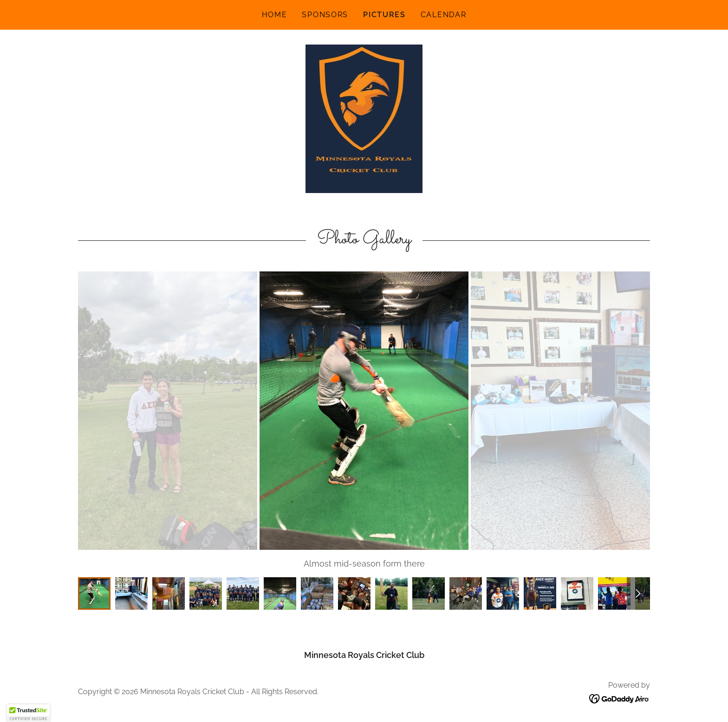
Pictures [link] (384, 15)
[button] (28, 713)
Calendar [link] (444, 15)
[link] (364, 118)
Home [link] (275, 15)
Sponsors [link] (325, 15)
